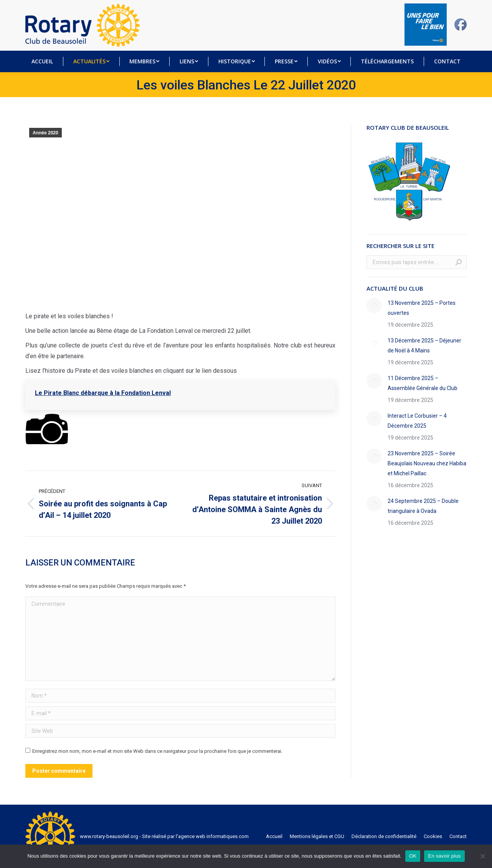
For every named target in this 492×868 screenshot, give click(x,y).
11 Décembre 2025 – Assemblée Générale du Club (423, 383)
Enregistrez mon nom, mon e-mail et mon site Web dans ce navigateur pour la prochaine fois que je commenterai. (157, 751)
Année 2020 (45, 133)
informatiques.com (228, 836)
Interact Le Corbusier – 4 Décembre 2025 (417, 421)
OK (413, 856)
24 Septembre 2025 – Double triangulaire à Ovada (423, 506)
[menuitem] (42, 61)
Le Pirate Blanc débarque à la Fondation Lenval (103, 393)
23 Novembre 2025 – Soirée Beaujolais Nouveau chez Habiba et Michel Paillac (427, 463)
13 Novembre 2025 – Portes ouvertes (422, 308)
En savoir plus (444, 856)
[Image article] (374, 306)
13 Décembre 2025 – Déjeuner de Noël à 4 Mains (424, 346)
